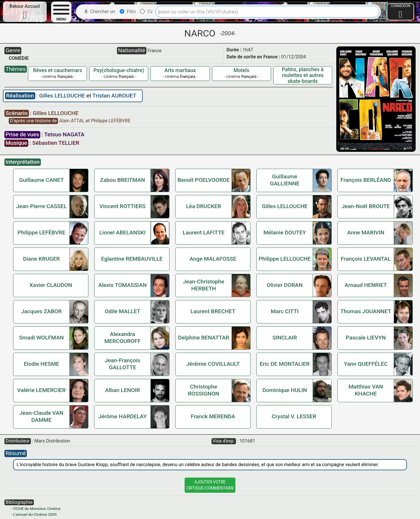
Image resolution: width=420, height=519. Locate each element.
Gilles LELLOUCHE (63, 96)
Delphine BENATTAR (204, 338)
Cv (146, 12)
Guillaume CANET (42, 180)
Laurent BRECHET (213, 311)
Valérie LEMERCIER (41, 390)
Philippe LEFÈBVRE (111, 121)
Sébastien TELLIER (56, 143)
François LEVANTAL (366, 259)
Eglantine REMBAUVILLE (132, 259)
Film (128, 12)
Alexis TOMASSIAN (123, 285)
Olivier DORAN (285, 285)
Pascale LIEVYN (366, 338)
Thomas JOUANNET (366, 311)
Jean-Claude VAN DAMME (42, 416)
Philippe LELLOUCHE (285, 259)
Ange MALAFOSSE (213, 259)
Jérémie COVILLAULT (213, 364)
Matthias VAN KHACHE (366, 390)
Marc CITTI (285, 311)
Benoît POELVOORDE (203, 180)
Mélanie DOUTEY (285, 232)
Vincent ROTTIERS (123, 206)
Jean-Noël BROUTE (366, 206)
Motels (242, 70)
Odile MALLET (123, 311)
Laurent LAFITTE (203, 232)
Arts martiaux (180, 70)
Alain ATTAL (72, 121)
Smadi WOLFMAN (41, 338)
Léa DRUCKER (204, 206)
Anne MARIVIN (366, 232)
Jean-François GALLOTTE (123, 364)
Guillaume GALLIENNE (285, 180)
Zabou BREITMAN (123, 180)
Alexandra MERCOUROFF (123, 338)
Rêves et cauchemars (57, 70)
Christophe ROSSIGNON (203, 390)
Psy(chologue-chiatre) (119, 70)
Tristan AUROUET (114, 96)
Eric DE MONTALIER (285, 364)
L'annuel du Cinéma (30, 514)
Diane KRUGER (41, 259)
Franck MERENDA (213, 416)
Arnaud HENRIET (366, 285)
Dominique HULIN (285, 390)
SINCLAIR (285, 338)
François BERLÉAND (366, 180)
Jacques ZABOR (41, 311)
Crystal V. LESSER (294, 416)
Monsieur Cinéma (45, 509)
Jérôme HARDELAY (123, 416)
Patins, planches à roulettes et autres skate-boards (303, 75)
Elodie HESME (41, 364)
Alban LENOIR (123, 390)
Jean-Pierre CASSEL (41, 206)
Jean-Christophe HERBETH (204, 285)
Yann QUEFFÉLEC (366, 364)
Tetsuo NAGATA (64, 134)
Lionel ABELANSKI (123, 232)
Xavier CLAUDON (51, 285)
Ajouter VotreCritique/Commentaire (210, 485)
